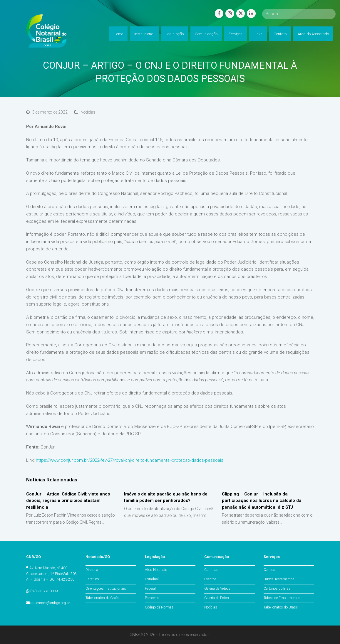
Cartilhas (211, 570)
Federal (150, 589)
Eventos (210, 579)
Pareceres (152, 598)
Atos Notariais (156, 570)
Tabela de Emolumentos (282, 598)
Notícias (88, 112)
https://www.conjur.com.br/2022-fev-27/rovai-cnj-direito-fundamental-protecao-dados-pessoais (130, 460)
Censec (269, 570)
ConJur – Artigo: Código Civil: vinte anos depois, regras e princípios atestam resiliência (68, 501)
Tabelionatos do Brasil (281, 607)
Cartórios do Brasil (278, 589)
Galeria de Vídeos (217, 589)
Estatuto (92, 579)
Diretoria (92, 570)
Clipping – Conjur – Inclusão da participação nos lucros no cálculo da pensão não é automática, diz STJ (262, 501)
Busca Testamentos (279, 579)
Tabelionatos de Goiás (102, 598)
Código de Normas (159, 607)
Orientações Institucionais (106, 589)
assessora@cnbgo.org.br (50, 603)
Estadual (152, 579)
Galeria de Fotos (217, 598)
